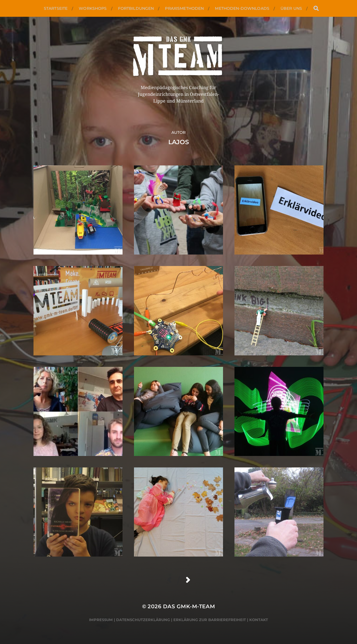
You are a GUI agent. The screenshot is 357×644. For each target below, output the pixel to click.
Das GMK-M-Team (189, 606)
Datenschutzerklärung (143, 620)
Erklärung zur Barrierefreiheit (210, 620)
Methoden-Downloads (242, 8)
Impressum (101, 620)
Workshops (93, 8)
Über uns (291, 8)
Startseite (56, 8)
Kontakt (259, 620)
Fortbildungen (136, 8)
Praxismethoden (184, 8)
